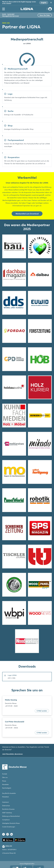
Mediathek (5, 797)
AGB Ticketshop (7, 813)
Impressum (6, 802)
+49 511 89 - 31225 (11, 706)
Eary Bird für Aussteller (9, 793)
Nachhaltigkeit (7, 788)
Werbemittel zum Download (27, 214)
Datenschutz (6, 806)
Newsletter (5, 784)
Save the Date (45, 15)
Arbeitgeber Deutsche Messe (11, 823)
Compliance (6, 820)
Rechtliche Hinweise (8, 809)
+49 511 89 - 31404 (11, 728)
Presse (4, 781)
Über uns (5, 777)
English (44, 3)
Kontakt (5, 774)
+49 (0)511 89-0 (12, 850)
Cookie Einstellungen (9, 827)
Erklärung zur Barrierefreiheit (11, 816)
